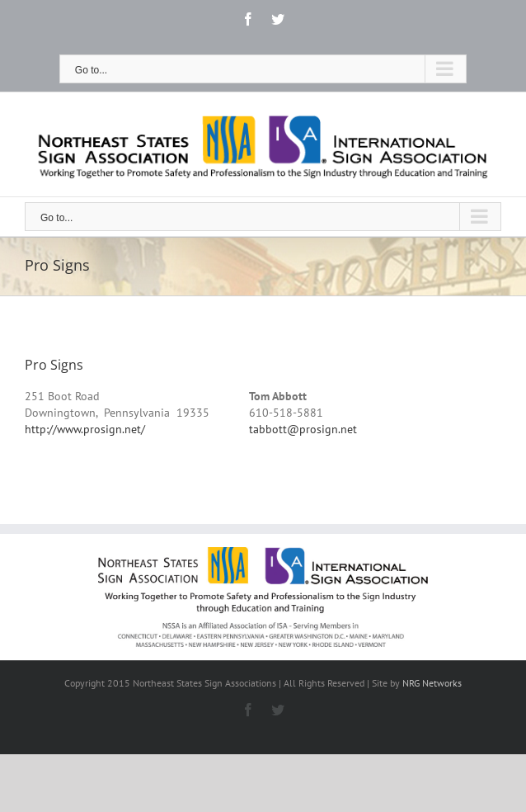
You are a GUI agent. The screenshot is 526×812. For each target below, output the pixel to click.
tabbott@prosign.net (303, 429)
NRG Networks (432, 683)
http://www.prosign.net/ (85, 429)
